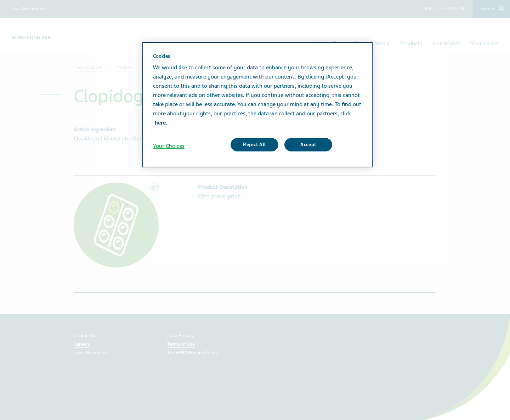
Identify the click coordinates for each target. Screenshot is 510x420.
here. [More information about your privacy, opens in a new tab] (161, 123)
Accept (308, 145)
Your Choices (169, 146)
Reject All (254, 145)
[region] (257, 105)
